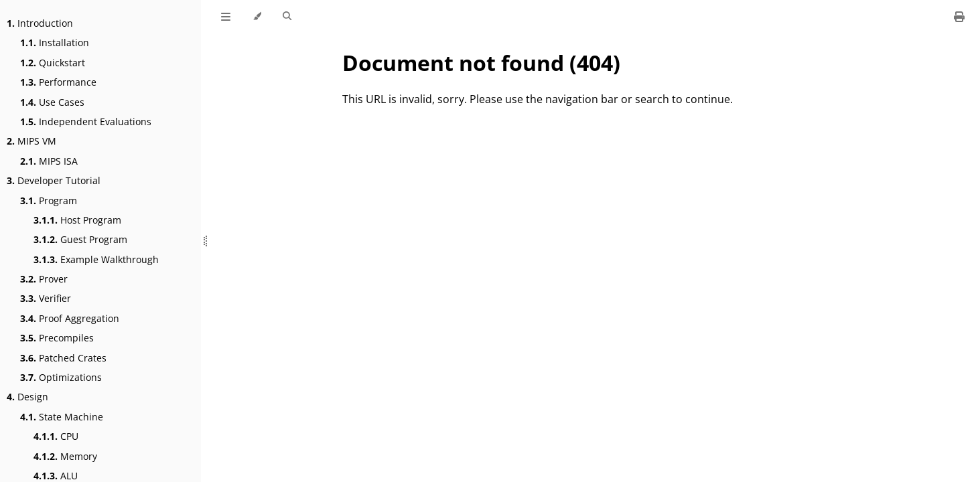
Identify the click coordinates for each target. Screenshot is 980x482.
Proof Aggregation (70, 318)
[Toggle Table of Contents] (226, 17)
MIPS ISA (49, 161)
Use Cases (52, 102)
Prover (44, 279)
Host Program (77, 220)
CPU (56, 436)
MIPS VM (31, 141)
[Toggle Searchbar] (287, 17)
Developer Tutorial (54, 180)
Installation (55, 43)
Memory (65, 456)
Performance (58, 82)
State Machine (62, 417)
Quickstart (53, 63)
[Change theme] (257, 17)
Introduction (40, 23)
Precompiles (57, 338)
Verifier (46, 298)
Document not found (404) (481, 63)
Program (49, 200)
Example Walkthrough (96, 259)
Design (27, 397)
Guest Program (80, 239)
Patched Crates (63, 358)
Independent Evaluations (86, 122)
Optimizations (61, 377)
